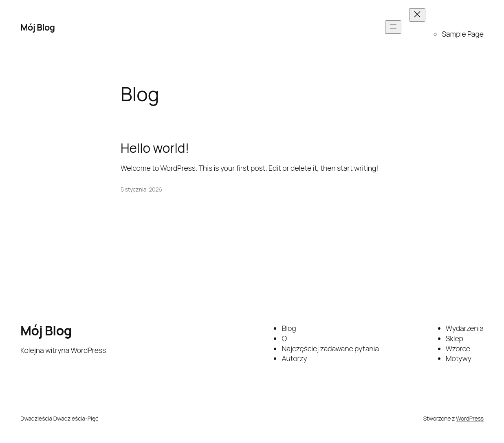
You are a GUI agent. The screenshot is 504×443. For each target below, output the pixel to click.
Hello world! (155, 148)
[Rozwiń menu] (393, 27)
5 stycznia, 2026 (141, 189)
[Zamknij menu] (417, 15)
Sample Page (463, 34)
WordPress (470, 418)
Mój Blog (38, 27)
